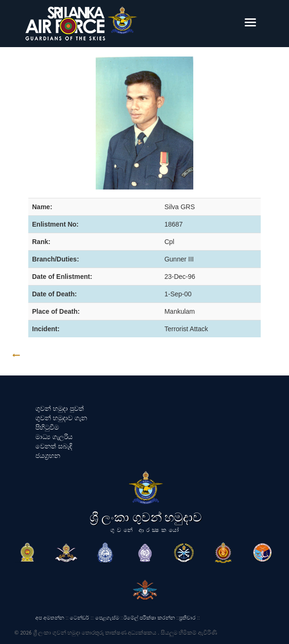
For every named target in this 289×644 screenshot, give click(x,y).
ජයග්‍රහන (48, 456)
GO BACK (45, 355)
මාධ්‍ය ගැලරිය (54, 437)
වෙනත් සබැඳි (54, 446)
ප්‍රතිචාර (187, 618)
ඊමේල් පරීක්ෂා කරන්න (149, 618)
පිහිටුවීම (47, 427)
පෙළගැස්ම (107, 618)
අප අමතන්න (50, 618)
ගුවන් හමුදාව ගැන (61, 418)
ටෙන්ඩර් (79, 618)
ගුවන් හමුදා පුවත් (60, 408)
